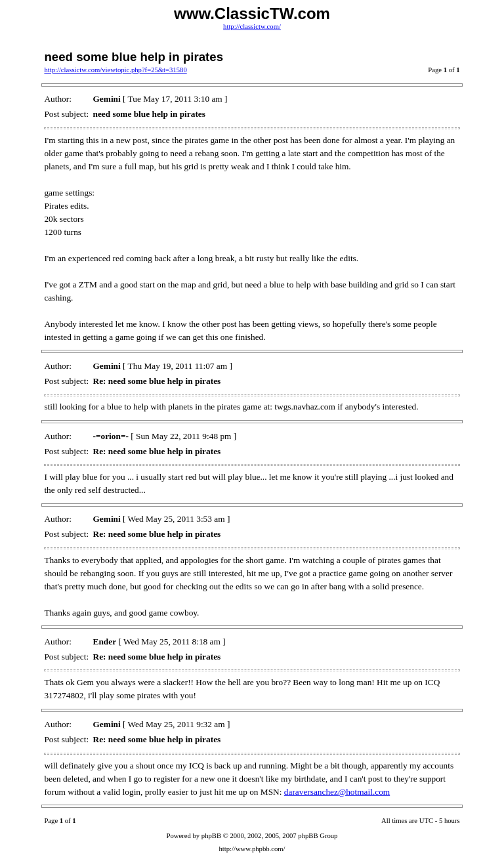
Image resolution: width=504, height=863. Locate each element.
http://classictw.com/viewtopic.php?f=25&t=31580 (115, 70)
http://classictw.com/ (252, 27)
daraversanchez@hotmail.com (337, 792)
